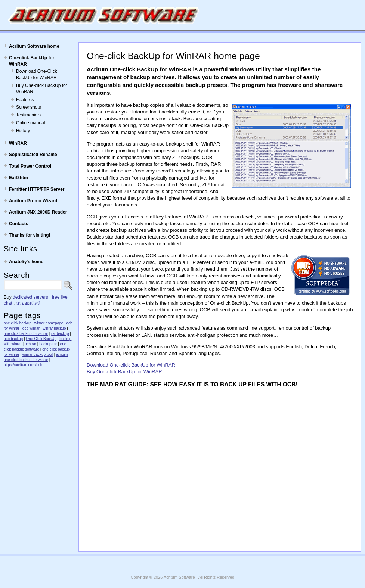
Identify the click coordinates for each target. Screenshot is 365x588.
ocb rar (30, 344)
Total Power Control (30, 166)
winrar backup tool (38, 354)
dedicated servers (30, 297)
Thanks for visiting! (30, 235)
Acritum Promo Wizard (33, 201)
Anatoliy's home (26, 262)
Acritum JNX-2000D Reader (38, 212)
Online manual (30, 123)
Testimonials (28, 115)
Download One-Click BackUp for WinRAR (36, 74)
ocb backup (13, 339)
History (23, 131)
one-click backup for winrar (26, 334)
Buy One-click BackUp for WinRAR (42, 89)
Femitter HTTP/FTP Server (37, 189)
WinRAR (18, 143)
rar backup (60, 334)
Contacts (18, 224)
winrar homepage (49, 323)
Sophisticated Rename (33, 155)
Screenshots (29, 107)
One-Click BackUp (41, 339)
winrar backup (54, 328)
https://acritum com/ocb (23, 365)
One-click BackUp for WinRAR (32, 61)
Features (25, 100)
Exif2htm (18, 178)
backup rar (48, 344)
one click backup (18, 323)
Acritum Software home (34, 46)
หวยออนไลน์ (28, 303)
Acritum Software (179, 577)
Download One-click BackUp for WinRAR (131, 365)
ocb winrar (31, 328)
